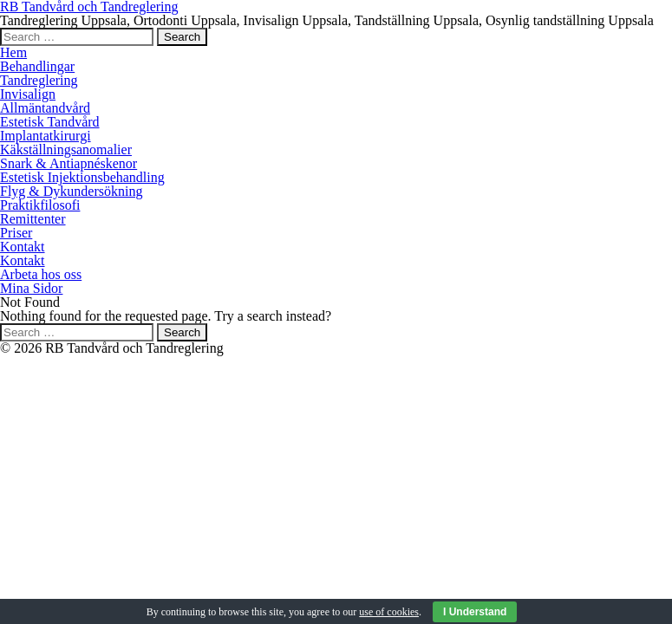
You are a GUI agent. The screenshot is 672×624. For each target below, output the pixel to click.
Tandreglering (39, 80)
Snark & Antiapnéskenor (69, 163)
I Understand (475, 612)
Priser (16, 233)
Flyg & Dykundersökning (71, 191)
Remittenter (33, 219)
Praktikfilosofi (40, 205)
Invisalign (28, 94)
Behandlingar (37, 66)
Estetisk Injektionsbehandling (82, 177)
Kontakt (23, 247)
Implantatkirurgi (46, 136)
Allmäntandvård (45, 108)
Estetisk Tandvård (50, 122)
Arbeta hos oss (41, 274)
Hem (13, 52)
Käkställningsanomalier (66, 149)
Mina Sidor (31, 288)
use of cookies (389, 612)
